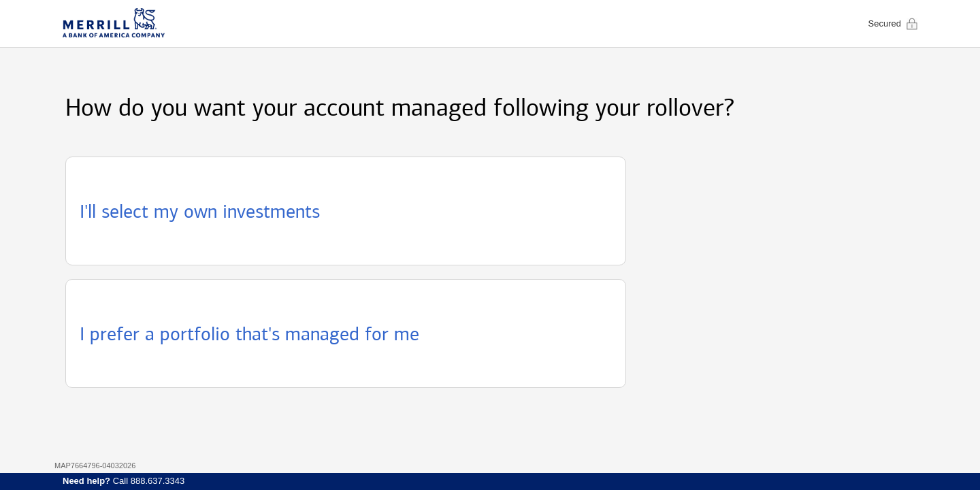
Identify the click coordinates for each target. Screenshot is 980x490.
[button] (346, 211)
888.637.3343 (158, 481)
